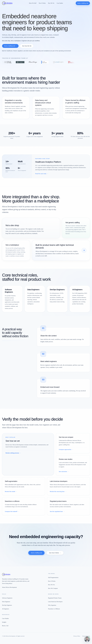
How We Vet (51, 3)
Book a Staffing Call (83, 3)
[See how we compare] (84, 250)
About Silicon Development (9, 587)
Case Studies (60, 3)
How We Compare (53, 588)
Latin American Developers (55, 602)
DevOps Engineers (7, 605)
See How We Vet (27, 46)
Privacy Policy (77, 636)
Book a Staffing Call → (10, 46)
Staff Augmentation (53, 577)
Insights (4, 622)
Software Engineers (7, 598)
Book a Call (5, 626)
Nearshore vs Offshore (54, 609)
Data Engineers (6, 602)
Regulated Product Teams (55, 598)
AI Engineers (6, 609)
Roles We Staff (33, 3)
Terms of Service (86, 636)
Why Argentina (52, 605)
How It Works (42, 3)
